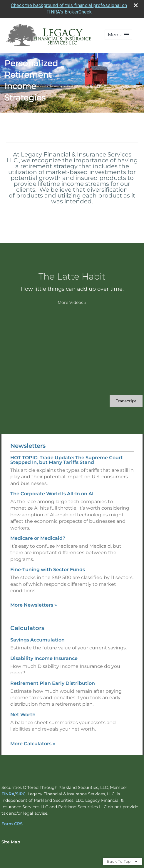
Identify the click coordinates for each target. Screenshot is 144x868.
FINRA (8, 794)
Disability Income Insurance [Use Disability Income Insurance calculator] (44, 658)
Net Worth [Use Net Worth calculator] (23, 715)
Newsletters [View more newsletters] (28, 446)
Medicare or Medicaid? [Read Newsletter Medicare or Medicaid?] (38, 538)
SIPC (21, 794)
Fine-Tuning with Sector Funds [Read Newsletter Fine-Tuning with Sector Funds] (48, 570)
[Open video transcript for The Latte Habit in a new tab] (126, 401)
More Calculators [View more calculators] (33, 744)
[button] (118, 35)
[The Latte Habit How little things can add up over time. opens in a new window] (72, 282)
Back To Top (122, 861)
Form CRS (12, 824)
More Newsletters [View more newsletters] (34, 605)
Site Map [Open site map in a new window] (11, 842)
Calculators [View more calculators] (27, 628)
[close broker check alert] (136, 5)
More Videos (72, 302)
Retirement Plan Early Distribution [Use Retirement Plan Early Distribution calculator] (53, 683)
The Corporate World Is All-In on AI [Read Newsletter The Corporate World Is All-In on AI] (52, 494)
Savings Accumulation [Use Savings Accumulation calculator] (37, 640)
